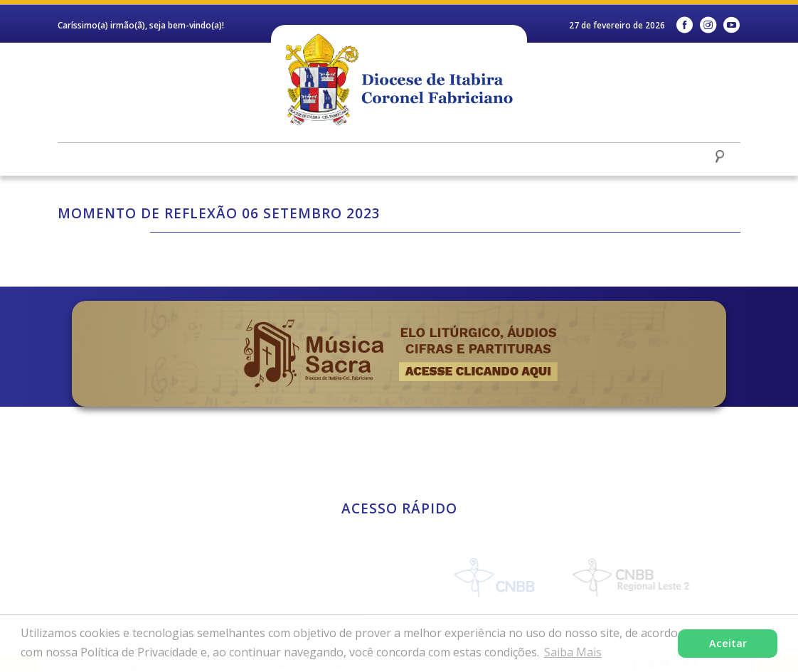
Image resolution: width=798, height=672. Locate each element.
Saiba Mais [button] (573, 652)
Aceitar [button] (728, 643)
